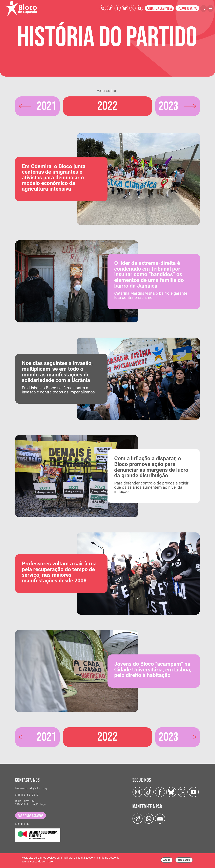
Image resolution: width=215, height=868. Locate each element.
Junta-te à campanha (159, 8)
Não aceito (184, 860)
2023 (169, 106)
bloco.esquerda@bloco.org (31, 788)
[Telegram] (137, 818)
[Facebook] (118, 8)
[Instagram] (103, 8)
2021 (46, 106)
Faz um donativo (187, 8)
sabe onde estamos (30, 816)
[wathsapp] (149, 818)
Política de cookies (65, 862)
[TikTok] (110, 8)
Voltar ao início (108, 91)
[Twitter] (125, 8)
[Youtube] (140, 8)
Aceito (167, 860)
